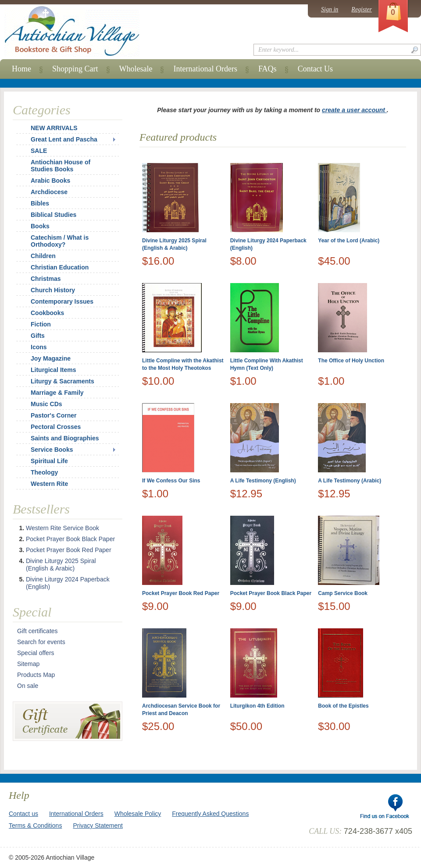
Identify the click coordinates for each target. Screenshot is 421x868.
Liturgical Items (53, 370)
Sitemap (28, 664)
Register (362, 9)
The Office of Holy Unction (351, 361)
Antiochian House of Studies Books (61, 166)
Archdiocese (49, 192)
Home (21, 69)
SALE (39, 151)
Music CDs (46, 404)
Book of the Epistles (343, 706)
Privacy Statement (98, 825)
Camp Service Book (343, 593)
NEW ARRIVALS (54, 128)
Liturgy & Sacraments (62, 381)
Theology (44, 472)
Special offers (36, 653)
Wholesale (136, 69)
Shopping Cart (75, 69)
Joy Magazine (51, 358)
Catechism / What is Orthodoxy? (60, 241)
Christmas (40, 279)
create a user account (354, 110)
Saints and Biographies (65, 438)
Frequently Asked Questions (210, 814)
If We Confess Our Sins (171, 481)
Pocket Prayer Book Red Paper (181, 593)
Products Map (36, 675)
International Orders (205, 69)
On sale (28, 686)
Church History (53, 290)
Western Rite (49, 484)
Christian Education (60, 267)
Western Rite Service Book (62, 528)
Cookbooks (47, 313)
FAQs (268, 69)
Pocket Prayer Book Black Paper (271, 593)
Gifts (38, 336)
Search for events (41, 642)
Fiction (41, 324)
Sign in (330, 9)
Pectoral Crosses (56, 427)
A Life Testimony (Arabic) (350, 481)
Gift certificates (37, 631)
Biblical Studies (54, 215)
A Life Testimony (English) (263, 481)
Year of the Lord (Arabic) (349, 241)
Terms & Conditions (35, 825)
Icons (39, 347)
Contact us (23, 814)
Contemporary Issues (62, 301)
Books (40, 226)
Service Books (52, 450)
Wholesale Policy (138, 814)
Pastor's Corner (54, 415)
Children (43, 256)
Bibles (40, 203)
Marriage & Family (57, 393)
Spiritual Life (49, 461)
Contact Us (316, 69)
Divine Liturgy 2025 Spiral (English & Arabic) (61, 565)
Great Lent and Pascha (64, 139)
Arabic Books (50, 181)
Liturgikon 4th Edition (257, 706)
